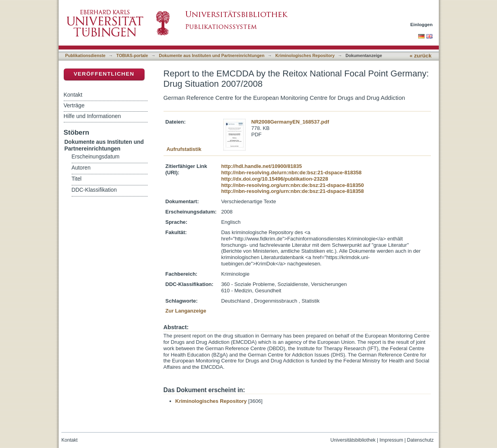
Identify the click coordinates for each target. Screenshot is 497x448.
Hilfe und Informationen (92, 116)
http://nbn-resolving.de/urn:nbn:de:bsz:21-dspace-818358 (291, 173)
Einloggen (422, 24)
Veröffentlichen (104, 74)
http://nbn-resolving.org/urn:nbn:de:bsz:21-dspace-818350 (292, 185)
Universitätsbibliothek (353, 440)
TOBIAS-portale (132, 55)
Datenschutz (420, 440)
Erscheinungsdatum (96, 157)
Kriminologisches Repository (305, 55)
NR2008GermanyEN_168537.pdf (290, 122)
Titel (77, 179)
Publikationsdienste (86, 55)
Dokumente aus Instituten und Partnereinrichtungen (212, 55)
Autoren (81, 168)
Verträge (74, 105)
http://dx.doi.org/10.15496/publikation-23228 (274, 179)
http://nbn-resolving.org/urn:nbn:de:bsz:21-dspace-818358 (292, 191)
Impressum (391, 440)
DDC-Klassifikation (94, 190)
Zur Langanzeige (186, 311)
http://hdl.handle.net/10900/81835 (261, 166)
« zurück (420, 56)
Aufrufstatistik (184, 149)
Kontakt (73, 95)
